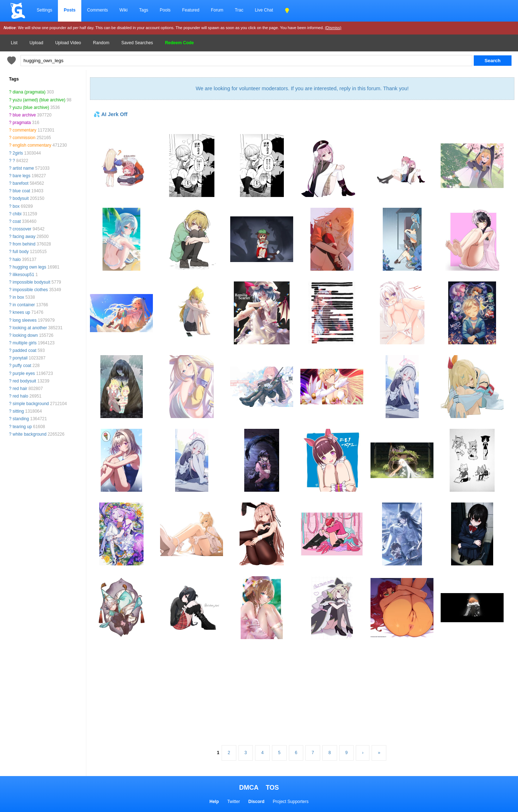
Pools (165, 10)
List (14, 43)
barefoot (21, 183)
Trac (239, 10)
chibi (17, 214)
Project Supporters (290, 802)
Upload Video (68, 43)
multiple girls (25, 343)
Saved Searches (137, 43)
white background (29, 434)
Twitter (234, 802)
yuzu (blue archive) (31, 107)
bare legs (21, 176)
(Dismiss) (333, 28)
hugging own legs (29, 267)
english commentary (32, 145)
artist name (23, 168)
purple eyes (24, 373)
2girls (18, 153)
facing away (24, 237)
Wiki (124, 10)
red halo (20, 396)
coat (17, 221)
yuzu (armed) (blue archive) (39, 100)
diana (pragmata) (29, 92)
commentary (24, 130)
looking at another (30, 328)
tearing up (22, 427)
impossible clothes (30, 290)
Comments (97, 10)
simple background (31, 404)
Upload (36, 43)
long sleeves (25, 320)
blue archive (24, 115)
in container (24, 305)
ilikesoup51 (23, 275)
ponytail (20, 358)
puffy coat (22, 366)
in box (18, 297)
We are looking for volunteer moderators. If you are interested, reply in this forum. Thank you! (302, 88)
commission (24, 138)
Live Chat (264, 10)
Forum (217, 10)
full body (21, 252)
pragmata (22, 123)
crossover (22, 229)
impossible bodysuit (31, 282)
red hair (20, 389)
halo (17, 260)
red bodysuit (24, 381)
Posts (70, 10)
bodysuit (21, 198)
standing (21, 419)
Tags (144, 10)
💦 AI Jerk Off (110, 114)
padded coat (24, 350)
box (16, 206)
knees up (21, 312)
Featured (191, 10)
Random (101, 43)
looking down (25, 335)
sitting (18, 411)
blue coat (21, 191)
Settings (44, 10)
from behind (24, 244)
